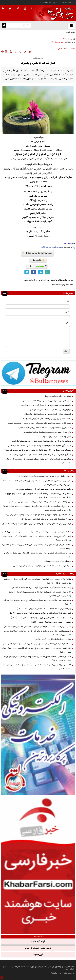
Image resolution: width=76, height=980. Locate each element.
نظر (68, 323)
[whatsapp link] (47, 272)
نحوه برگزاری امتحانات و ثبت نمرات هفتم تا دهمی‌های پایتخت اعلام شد (44, 428)
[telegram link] (40, 272)
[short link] (39, 253)
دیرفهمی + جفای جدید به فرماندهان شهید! (51, 622)
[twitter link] (27, 272)
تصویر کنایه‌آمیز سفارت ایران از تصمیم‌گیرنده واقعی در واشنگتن (47, 401)
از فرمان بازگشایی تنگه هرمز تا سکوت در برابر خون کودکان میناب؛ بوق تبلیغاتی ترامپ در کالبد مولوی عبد (38, 633)
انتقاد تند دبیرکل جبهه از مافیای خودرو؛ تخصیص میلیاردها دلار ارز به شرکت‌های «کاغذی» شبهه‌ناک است (37, 547)
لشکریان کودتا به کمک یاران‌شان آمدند (53, 639)
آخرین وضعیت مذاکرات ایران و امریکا (57, 437)
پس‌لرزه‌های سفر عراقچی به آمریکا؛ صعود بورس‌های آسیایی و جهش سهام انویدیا (40, 502)
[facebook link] (34, 272)
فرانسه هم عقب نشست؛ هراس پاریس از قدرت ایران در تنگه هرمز (46, 405)
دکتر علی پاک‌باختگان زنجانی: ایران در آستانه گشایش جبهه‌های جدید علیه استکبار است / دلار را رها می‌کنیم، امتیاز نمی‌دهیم (37, 483)
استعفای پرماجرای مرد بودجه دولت (58, 561)
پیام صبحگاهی (46, 247)
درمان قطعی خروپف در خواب (38, 948)
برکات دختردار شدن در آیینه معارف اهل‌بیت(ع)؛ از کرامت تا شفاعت (41, 588)
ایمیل (67, 312)
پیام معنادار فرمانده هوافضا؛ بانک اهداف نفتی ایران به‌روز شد (44, 609)
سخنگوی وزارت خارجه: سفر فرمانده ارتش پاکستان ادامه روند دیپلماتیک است (42, 441)
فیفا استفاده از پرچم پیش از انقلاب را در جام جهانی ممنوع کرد (47, 419)
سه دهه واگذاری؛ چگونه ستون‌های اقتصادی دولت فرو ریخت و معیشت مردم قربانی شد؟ (37, 515)
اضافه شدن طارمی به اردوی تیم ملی (58, 396)
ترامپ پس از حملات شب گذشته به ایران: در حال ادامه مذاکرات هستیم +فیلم (38, 627)
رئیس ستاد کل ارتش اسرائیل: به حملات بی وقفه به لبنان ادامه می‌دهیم (40, 613)
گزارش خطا (39, 260)
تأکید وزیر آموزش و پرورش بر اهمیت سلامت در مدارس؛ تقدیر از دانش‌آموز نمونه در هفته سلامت (37, 667)
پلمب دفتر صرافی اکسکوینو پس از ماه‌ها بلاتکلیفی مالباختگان (48, 414)
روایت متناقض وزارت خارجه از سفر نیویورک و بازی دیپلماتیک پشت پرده (44, 489)
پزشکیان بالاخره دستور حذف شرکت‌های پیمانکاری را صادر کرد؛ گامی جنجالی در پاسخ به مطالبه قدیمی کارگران (38, 581)
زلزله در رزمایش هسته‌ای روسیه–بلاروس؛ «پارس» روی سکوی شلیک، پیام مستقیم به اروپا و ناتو (37, 526)
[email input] (38, 317)
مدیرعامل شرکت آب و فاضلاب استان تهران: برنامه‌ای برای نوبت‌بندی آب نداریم (42, 566)
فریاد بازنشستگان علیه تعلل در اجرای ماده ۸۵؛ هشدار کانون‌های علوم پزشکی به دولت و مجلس (38, 555)
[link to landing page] (59, 13)
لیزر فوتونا (38, 955)
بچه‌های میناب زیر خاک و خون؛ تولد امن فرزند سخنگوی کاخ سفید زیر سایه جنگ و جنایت (37, 602)
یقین (55, 247)
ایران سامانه (57, 973)
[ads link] (38, 373)
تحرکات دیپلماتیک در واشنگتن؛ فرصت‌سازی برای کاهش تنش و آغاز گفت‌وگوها (37, 644)
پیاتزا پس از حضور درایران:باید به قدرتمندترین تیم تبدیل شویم (47, 432)
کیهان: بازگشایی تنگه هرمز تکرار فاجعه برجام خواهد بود (50, 410)
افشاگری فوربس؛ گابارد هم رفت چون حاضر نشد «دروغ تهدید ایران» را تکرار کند (41, 455)
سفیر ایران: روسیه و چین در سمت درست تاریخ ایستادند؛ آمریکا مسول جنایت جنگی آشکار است (37, 650)
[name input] (38, 307)
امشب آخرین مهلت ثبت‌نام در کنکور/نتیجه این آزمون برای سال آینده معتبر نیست (40, 423)
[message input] (38, 337)
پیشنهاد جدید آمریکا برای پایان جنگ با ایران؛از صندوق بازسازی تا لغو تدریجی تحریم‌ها (38, 450)
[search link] (4, 25)
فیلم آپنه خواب (38, 942)
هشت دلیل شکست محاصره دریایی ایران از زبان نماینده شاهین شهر (41, 618)
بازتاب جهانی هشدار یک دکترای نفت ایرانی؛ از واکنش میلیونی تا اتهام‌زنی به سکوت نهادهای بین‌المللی (40, 594)
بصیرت (61, 247)
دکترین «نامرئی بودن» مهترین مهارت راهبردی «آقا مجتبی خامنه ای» (45, 476)
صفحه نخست (70, 49)
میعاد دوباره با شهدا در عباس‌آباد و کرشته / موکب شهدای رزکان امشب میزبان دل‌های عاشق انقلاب (39, 461)
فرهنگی (61, 49)
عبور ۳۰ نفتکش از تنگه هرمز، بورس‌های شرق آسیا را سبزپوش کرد (46, 519)
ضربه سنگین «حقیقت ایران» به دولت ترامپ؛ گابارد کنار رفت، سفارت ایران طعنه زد (39, 446)
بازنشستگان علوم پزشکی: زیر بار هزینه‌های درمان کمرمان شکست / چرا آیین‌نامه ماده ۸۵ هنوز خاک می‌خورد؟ (37, 538)
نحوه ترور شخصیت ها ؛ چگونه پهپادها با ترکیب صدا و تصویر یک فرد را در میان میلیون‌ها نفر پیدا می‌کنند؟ (38, 659)
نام (68, 301)
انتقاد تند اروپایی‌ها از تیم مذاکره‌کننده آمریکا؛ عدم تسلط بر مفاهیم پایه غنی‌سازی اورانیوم (37, 532)
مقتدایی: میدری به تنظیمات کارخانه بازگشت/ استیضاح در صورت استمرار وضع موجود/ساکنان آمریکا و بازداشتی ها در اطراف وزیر (38, 495)
